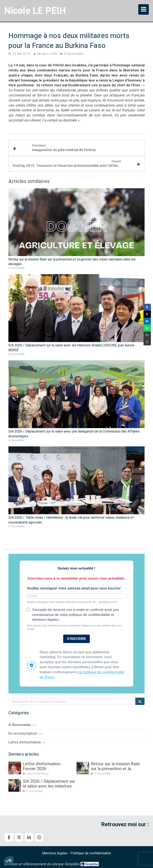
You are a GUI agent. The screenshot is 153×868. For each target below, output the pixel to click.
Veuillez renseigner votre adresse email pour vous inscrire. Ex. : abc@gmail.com (72, 602)
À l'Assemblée (19, 725)
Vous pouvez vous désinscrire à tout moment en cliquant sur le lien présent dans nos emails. (74, 627)
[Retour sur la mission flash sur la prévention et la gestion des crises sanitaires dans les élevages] (83, 768)
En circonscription (23, 733)
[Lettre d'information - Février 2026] (15, 768)
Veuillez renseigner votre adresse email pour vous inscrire (73, 588)
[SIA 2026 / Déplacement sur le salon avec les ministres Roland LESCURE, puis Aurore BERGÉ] (15, 785)
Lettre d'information (25, 742)
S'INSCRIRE (77, 639)
